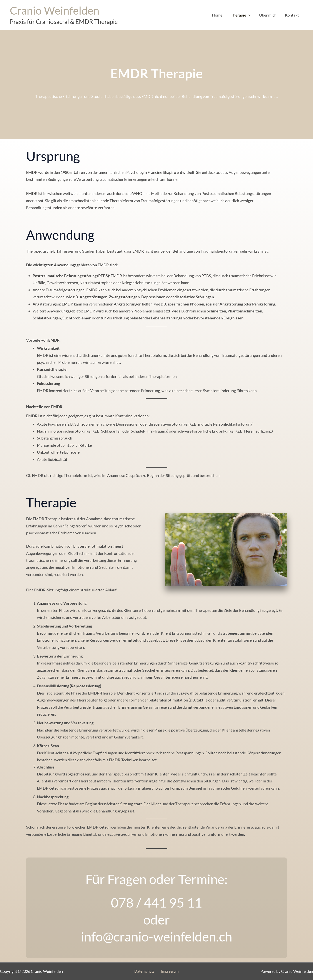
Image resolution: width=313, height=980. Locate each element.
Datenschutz (145, 971)
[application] (250, 15)
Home (220, 15)
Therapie (242, 15)
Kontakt (292, 15)
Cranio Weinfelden (55, 10)
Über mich (269, 15)
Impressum (169, 971)
